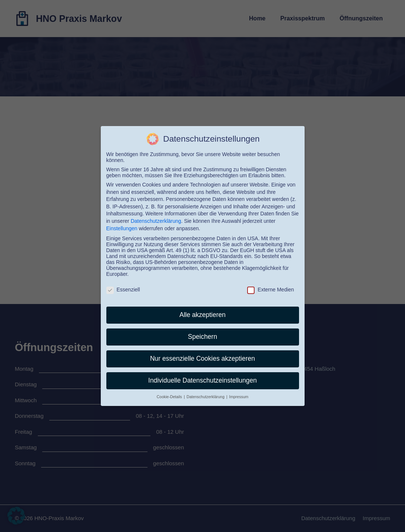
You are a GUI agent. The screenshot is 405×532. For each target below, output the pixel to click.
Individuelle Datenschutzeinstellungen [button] (202, 380)
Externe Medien (270, 290)
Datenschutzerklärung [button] (206, 397)
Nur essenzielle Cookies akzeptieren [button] (202, 358)
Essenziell (123, 290)
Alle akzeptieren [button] (202, 315)
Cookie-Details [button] (170, 397)
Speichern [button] (202, 337)
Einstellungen (122, 228)
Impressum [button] (239, 397)
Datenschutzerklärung (156, 221)
